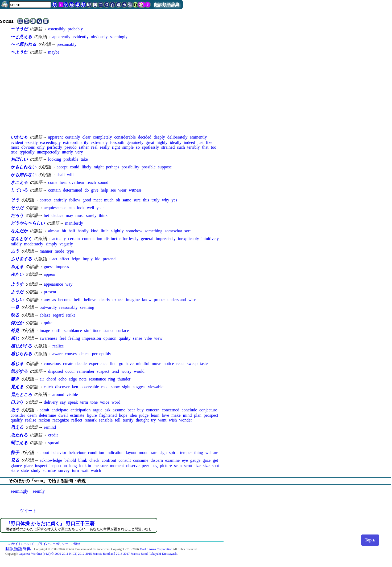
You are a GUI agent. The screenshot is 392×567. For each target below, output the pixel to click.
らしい (17, 300)
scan (178, 466)
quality (125, 338)
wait (85, 470)
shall (61, 175)
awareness (48, 338)
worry (126, 371)
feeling (74, 338)
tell (118, 420)
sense (137, 338)
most (15, 147)
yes (174, 200)
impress (62, 267)
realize (58, 346)
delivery (51, 402)
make (176, 415)
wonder (185, 420)
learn (155, 415)
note (83, 379)
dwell (63, 415)
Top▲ (370, 540)
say (63, 402)
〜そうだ (19, 29)
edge (73, 379)
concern (153, 410)
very (79, 152)
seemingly (119, 37)
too (213, 147)
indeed (189, 142)
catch (48, 387)
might (99, 167)
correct (46, 200)
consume (141, 460)
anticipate (60, 410)
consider (18, 415)
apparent (55, 137)
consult (125, 460)
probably (75, 29)
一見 (15, 307)
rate (154, 453)
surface (123, 331)
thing (199, 453)
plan (198, 415)
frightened (108, 415)
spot (215, 466)
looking (55, 159)
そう (15, 200)
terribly (194, 147)
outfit (57, 331)
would (139, 371)
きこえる (19, 182)
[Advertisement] (117, 95)
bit (64, 231)
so (138, 147)
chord (51, 379)
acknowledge (51, 460)
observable (90, 387)
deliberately (178, 137)
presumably (67, 44)
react (180, 364)
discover (62, 387)
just (201, 142)
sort (188, 231)
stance (109, 331)
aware (57, 354)
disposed (56, 371)
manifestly (74, 223)
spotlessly (150, 147)
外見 (15, 331)
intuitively (210, 239)
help (105, 190)
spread (54, 443)
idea (133, 415)
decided (145, 137)
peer (146, 466)
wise (192, 300)
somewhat (173, 231)
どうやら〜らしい (28, 223)
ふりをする (21, 259)
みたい (17, 274)
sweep (192, 364)
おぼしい (19, 159)
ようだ (17, 292)
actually (59, 239)
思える (17, 427)
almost (54, 231)
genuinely (135, 142)
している (19, 190)
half (72, 231)
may (69, 215)
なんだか (19, 231)
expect (118, 300)
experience (98, 364)
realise (31, 420)
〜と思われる (23, 44)
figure (92, 415)
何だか (17, 323)
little (105, 231)
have (130, 364)
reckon (44, 420)
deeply (159, 137)
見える (17, 387)
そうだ (17, 208)
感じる (17, 364)
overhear (77, 182)
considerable (125, 137)
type (70, 251)
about (44, 453)
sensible (106, 420)
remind (50, 427)
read (105, 387)
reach (91, 182)
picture (166, 466)
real (94, 147)
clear (86, 137)
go (121, 364)
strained (168, 147)
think (103, 215)
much (109, 200)
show (115, 387)
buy (141, 410)
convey (71, 354)
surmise (49, 470)
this (146, 200)
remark (91, 420)
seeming (87, 307)
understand (177, 300)
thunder (124, 379)
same (127, 200)
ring (112, 379)
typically (27, 152)
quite (48, 323)
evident (17, 142)
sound (103, 182)
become (65, 300)
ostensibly (57, 29)
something (154, 231)
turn (76, 470)
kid (98, 259)
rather (84, 147)
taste (204, 364)
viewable (156, 387)
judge (144, 415)
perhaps (113, 167)
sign (163, 453)
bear (131, 410)
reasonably (68, 307)
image (45, 331)
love (166, 415)
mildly (16, 244)
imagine (133, 300)
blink (83, 460)
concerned (171, 410)
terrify (128, 420)
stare (15, 470)
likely (86, 167)
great (150, 142)
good (87, 200)
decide (81, 364)
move (156, 364)
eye (185, 460)
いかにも (19, 137)
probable (71, 159)
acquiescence (55, 208)
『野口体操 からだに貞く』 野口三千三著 (50, 524)
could (75, 167)
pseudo (70, 147)
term (84, 402)
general (147, 239)
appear (50, 274)
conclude (189, 410)
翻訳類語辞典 (167, 5)
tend (115, 371)
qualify (17, 420)
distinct (111, 239)
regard (58, 315)
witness (135, 190)
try (154, 420)
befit (78, 300)
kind (94, 231)
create (68, 364)
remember (86, 371)
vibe (148, 338)
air (42, 379)
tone (94, 402)
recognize (61, 420)
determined (73, 190)
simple (128, 147)
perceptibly (102, 354)
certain (74, 239)
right (116, 147)
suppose (165, 167)
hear (63, 182)
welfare (212, 453)
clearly (105, 300)
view (158, 338)
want (162, 420)
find (113, 364)
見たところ (21, 394)
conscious (52, 364)
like (209, 142)
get (216, 460)
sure (137, 200)
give (95, 190)
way (69, 284)
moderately (34, 244)
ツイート (28, 511)
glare (28, 466)
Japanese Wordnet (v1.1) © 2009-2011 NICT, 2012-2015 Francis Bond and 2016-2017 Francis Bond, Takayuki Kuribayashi (98, 554)
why (166, 200)
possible (148, 167)
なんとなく (21, 239)
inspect (41, 466)
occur (70, 371)
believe (90, 300)
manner (46, 251)
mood (144, 453)
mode (60, 251)
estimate (77, 415)
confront (109, 460)
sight (126, 387)
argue (98, 410)
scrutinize (192, 466)
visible (72, 394)
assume (119, 410)
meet (98, 200)
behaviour (77, 453)
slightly (117, 231)
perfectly (55, 147)
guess (49, 267)
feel (63, 338)
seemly (39, 491)
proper (159, 300)
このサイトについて (20, 544)
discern (157, 460)
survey (64, 470)
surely (91, 215)
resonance (97, 379)
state (25, 470)
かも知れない (23, 175)
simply (51, 244)
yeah (101, 208)
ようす (17, 284)
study (36, 470)
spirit (173, 453)
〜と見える (21, 37)
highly (162, 142)
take (84, 159)
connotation (92, 239)
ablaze (45, 315)
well (90, 208)
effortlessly (129, 239)
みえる (17, 267)
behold (70, 460)
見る (15, 460)
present (50, 292)
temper (186, 453)
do (86, 190)
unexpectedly (48, 152)
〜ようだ (19, 52)
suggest (139, 387)
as (54, 300)
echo (63, 379)
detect (85, 354)
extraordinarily (76, 142)
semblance (73, 331)
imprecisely (166, 239)
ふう (15, 251)
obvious (28, 147)
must (80, 215)
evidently (81, 37)
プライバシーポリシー (52, 544)
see (113, 190)
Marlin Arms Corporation (156, 549)
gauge (195, 460)
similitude (93, 331)
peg (154, 466)
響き (15, 379)
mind (187, 415)
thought (142, 420)
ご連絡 (76, 544)
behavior (59, 453)
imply (88, 259)
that (205, 147)
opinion (110, 338)
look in (85, 466)
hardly (83, 231)
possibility (131, 167)
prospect (211, 415)
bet (47, 215)
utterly (68, 152)
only (41, 147)
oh (118, 200)
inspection (58, 466)
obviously (99, 37)
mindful (143, 364)
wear (122, 190)
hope (123, 415)
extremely (99, 142)
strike (71, 315)
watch (96, 470)
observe (133, 466)
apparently (61, 37)
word (116, 402)
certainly (73, 137)
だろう (17, 215)
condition (96, 453)
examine (172, 460)
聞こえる (19, 443)
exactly (32, 142)
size (206, 466)
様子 (15, 453)
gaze (207, 460)
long (73, 466)
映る (15, 315)
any (47, 300)
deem (32, 415)
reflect (77, 420)
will (70, 175)
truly (155, 200)
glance (16, 466)
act (55, 259)
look (81, 208)
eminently (198, 137)
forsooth (117, 142)
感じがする (21, 346)
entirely (60, 200)
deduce (57, 215)
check (94, 460)
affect (64, 259)
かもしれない (23, 167)
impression (92, 338)
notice (169, 364)
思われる (19, 435)
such (181, 147)
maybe (54, 52)
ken (75, 387)
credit (53, 435)
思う (15, 410)
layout (131, 453)
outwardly (48, 307)
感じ (15, 338)
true (14, 152)
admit (44, 410)
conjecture (208, 410)
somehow (134, 231)
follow (75, 200)
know (147, 300)
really (105, 147)
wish (173, 420)
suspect (103, 371)
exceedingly (50, 142)
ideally (176, 142)
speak (73, 402)
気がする (19, 371)
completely (102, 137)
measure (100, 466)
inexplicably (189, 239)
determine (47, 415)
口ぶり (17, 402)
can (72, 208)
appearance (53, 284)
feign (76, 259)
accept (62, 167)
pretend (109, 259)
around (58, 394)
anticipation (81, 410)
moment (117, 466)
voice (105, 402)
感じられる (21, 354)
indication (115, 453)
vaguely (66, 244)
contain (54, 190)
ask (107, 410)
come (53, 182)
